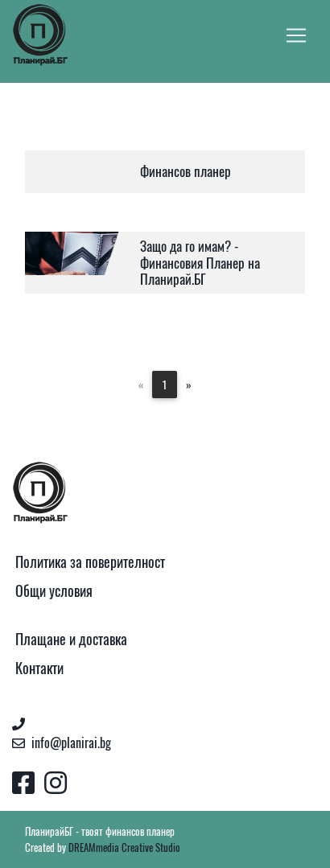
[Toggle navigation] (296, 35)
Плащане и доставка (71, 639)
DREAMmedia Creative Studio (124, 847)
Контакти (39, 668)
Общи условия (54, 591)
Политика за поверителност (90, 562)
